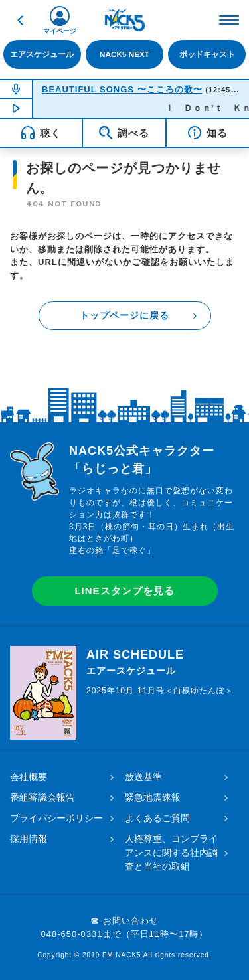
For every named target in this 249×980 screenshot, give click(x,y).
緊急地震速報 (153, 797)
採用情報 (29, 839)
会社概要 (29, 777)
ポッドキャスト (207, 54)
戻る (20, 20)
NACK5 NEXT (124, 54)
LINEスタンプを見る (124, 591)
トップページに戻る (124, 315)
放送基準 (143, 777)
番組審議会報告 (42, 797)
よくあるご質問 (157, 818)
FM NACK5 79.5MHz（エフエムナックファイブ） (125, 20)
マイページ (60, 31)
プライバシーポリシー (56, 818)
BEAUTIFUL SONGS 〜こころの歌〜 (122, 89)
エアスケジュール (42, 54)
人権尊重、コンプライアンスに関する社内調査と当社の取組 (171, 853)
